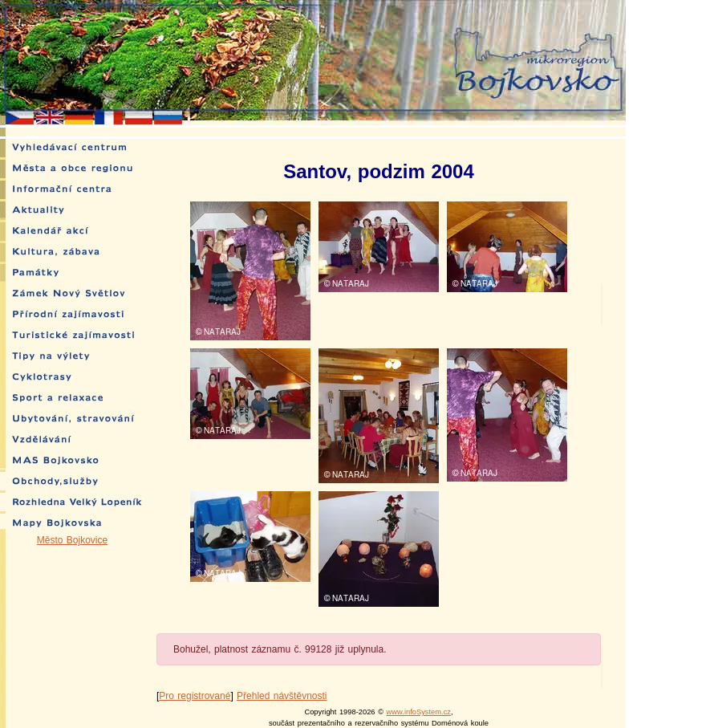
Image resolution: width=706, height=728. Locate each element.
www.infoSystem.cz (419, 712)
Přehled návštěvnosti (282, 696)
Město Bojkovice (72, 540)
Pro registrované (195, 696)
